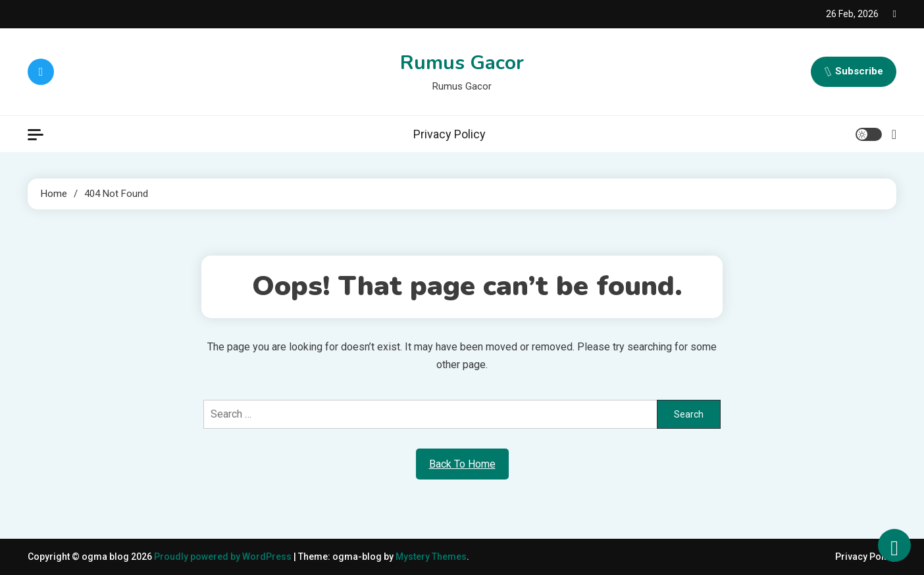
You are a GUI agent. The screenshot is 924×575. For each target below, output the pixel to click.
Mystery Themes (431, 557)
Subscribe (854, 72)
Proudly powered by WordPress (224, 557)
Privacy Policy (449, 134)
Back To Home (462, 464)
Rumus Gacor (462, 63)
